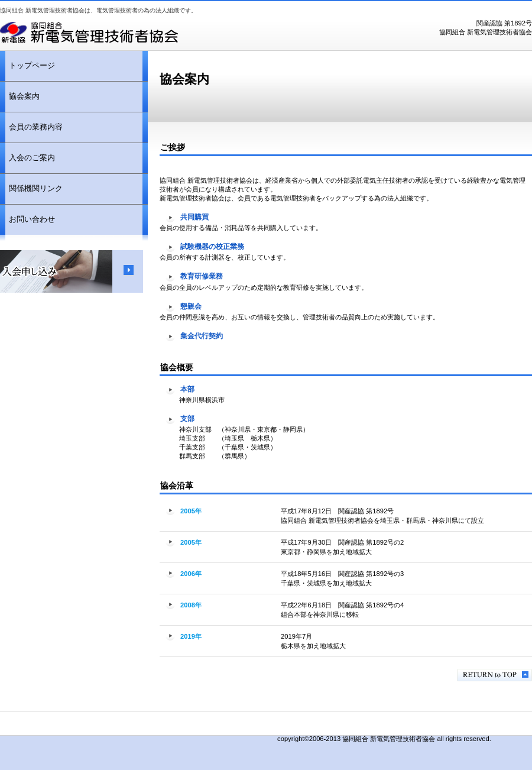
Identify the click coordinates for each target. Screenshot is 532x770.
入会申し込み (72, 271)
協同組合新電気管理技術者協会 (148, 33)
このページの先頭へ (494, 675)
